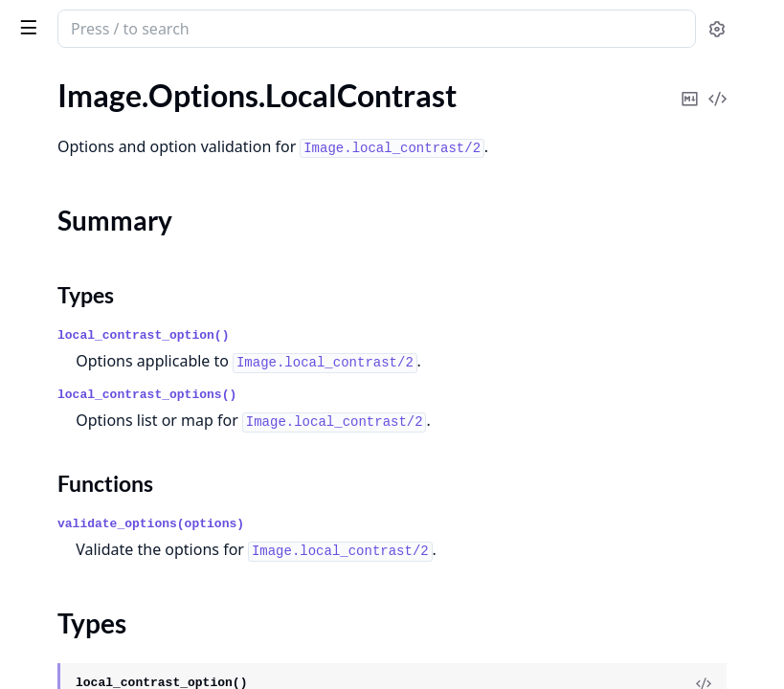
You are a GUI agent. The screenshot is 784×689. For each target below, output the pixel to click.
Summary (65, 184)
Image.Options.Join (78, 99)
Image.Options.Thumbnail (99, 497)
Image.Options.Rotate (86, 420)
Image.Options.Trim (78, 549)
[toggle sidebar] (262, 27)
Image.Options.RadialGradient (114, 368)
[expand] (268, 103)
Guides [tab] (38, 82)
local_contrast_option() (430, 318)
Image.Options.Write (82, 626)
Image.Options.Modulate (96, 290)
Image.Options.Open (82, 342)
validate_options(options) (438, 548)
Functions (67, 230)
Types (53, 207)
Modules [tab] (123, 82)
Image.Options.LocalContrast (111, 151)
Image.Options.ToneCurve (99, 523)
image (92, 21)
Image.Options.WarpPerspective (120, 600)
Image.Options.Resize (85, 394)
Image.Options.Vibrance (93, 575)
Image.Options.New (79, 316)
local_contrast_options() (434, 403)
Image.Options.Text (77, 471)
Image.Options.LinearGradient (114, 125)
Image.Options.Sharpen (91, 445)
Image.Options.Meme (85, 265)
